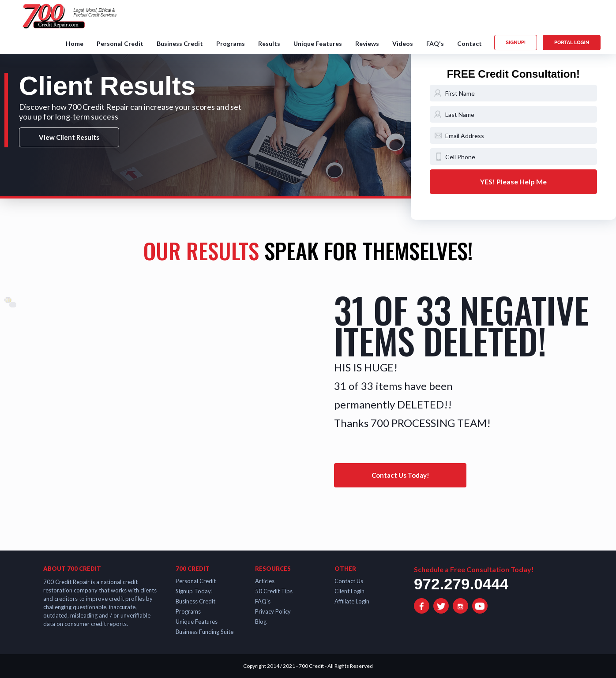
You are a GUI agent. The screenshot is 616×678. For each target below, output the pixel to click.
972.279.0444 (461, 584)
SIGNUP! (516, 43)
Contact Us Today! (400, 475)
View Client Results (69, 137)
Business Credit (180, 43)
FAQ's (435, 43)
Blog (261, 622)
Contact (470, 43)
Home (75, 43)
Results (269, 43)
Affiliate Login (352, 601)
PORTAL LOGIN (572, 43)
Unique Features (318, 43)
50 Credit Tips (274, 591)
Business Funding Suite (205, 632)
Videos (403, 43)
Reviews (367, 43)
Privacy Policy (273, 611)
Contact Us (349, 581)
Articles (265, 581)
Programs (231, 43)
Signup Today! (194, 591)
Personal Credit (120, 43)
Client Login (349, 591)
